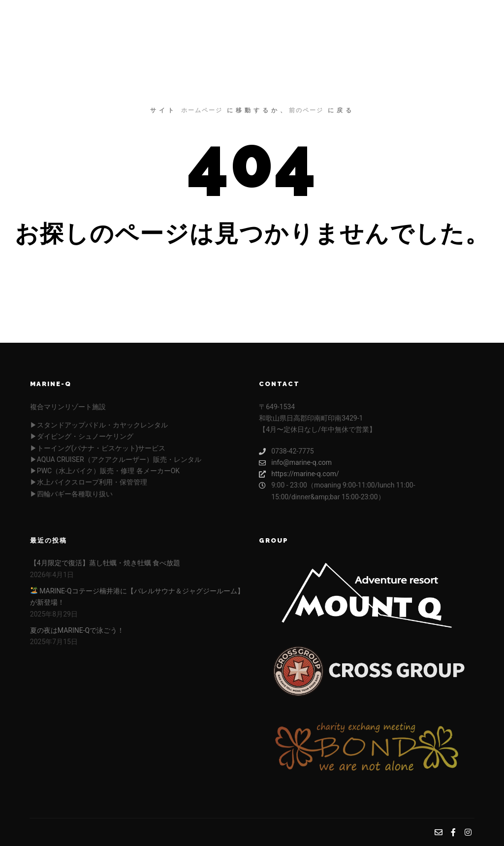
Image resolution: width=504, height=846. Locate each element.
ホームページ (202, 110)
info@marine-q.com (295, 463)
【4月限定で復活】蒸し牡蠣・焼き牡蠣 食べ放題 (105, 563)
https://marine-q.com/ (299, 474)
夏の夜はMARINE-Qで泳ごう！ (77, 630)
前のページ (306, 110)
